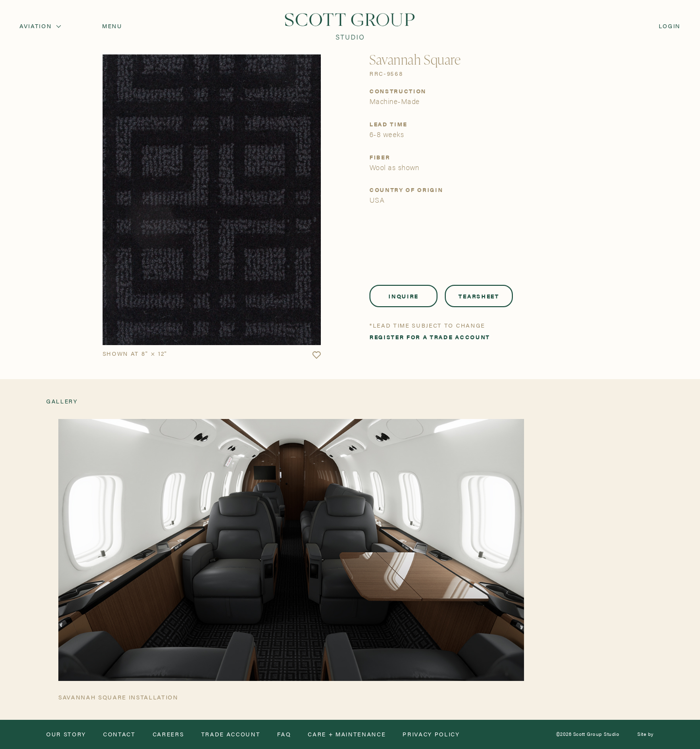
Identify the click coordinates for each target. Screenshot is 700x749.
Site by (645, 734)
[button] (316, 355)
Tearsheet (479, 296)
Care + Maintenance (347, 734)
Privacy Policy (431, 734)
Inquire (403, 296)
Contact (119, 734)
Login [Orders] (670, 26)
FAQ (284, 734)
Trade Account (231, 734)
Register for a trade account (430, 337)
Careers (168, 734)
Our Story (66, 734)
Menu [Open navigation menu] (112, 26)
